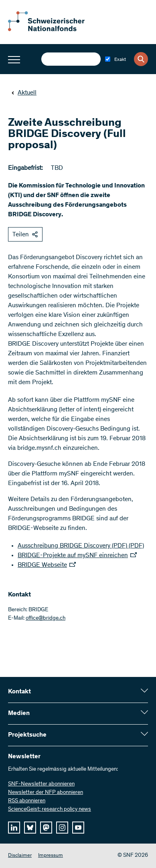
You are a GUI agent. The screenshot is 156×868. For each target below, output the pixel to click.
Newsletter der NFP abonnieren (46, 793)
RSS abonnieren (27, 801)
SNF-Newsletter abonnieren (41, 784)
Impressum (51, 856)
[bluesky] (30, 828)
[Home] (52, 30)
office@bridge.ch (46, 618)
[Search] (141, 59)
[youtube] (78, 828)
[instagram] (62, 828)
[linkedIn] (14, 828)
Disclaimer (20, 856)
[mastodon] (46, 828)
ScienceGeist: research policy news (50, 810)
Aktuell (24, 93)
